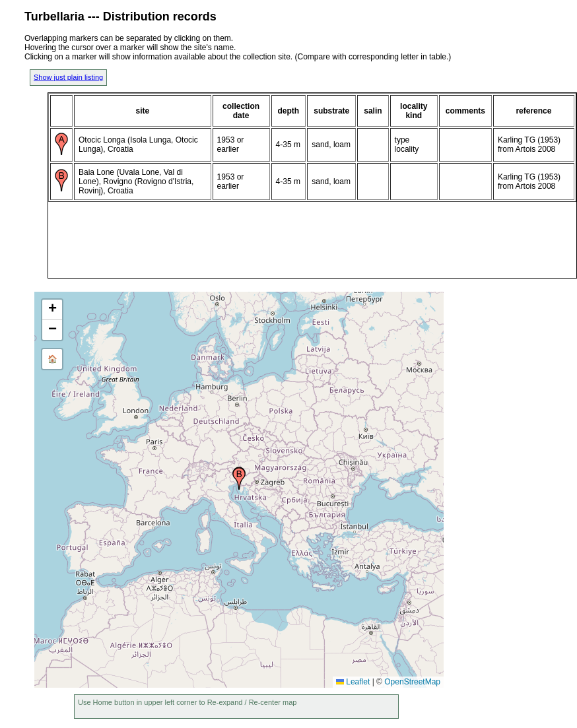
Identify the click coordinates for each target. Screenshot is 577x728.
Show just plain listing (68, 77)
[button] (239, 479)
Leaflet (353, 682)
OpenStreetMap (412, 682)
